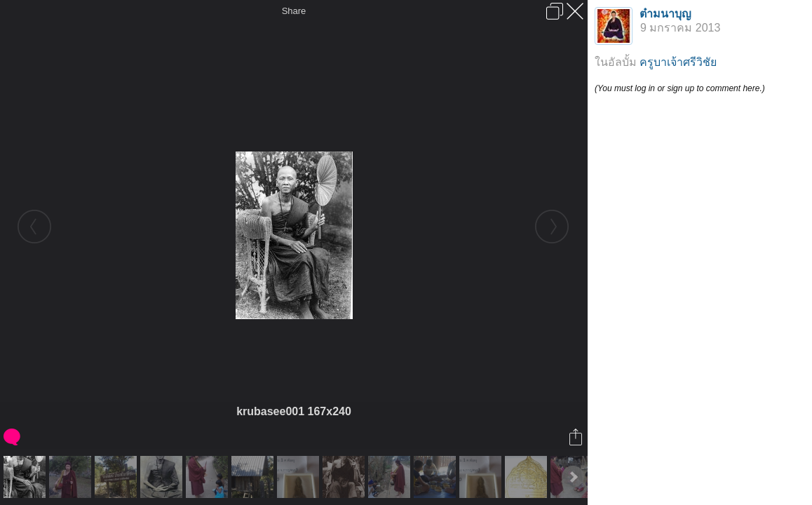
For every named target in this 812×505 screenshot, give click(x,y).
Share (294, 11)
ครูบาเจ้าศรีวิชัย (678, 62)
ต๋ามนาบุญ (665, 14)
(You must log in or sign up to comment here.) (680, 88)
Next (573, 477)
